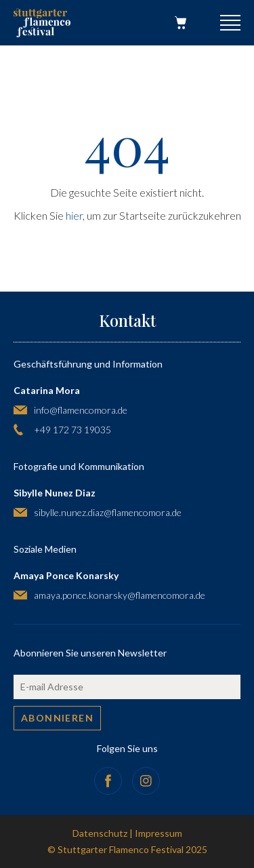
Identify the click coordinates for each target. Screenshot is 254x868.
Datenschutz (100, 833)
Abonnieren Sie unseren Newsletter (90, 653)
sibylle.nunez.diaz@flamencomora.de (108, 512)
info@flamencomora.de (81, 410)
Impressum (158, 833)
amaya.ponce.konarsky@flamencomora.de (120, 595)
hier (74, 215)
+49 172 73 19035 (72, 430)
